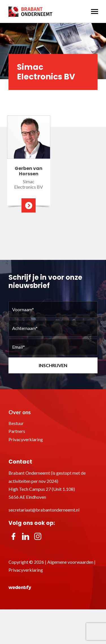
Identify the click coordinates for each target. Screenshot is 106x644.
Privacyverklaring (26, 439)
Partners (17, 431)
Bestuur (16, 423)
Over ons (20, 412)
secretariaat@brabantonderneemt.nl (44, 510)
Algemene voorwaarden (70, 562)
